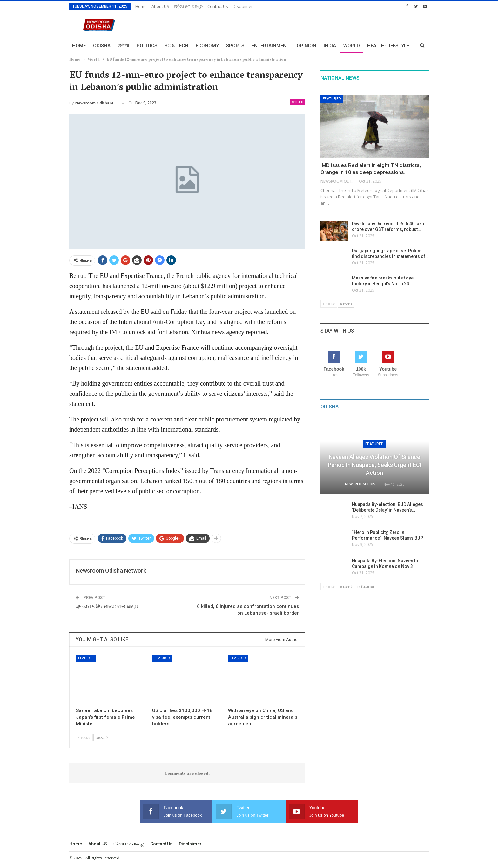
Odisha (102, 46)
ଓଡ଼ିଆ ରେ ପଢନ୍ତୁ (188, 6)
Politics (147, 46)
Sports (235, 46)
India (330, 46)
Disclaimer (243, 6)
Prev (84, 737)
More (374, 46)
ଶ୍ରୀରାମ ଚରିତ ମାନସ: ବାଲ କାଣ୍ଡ (107, 606)
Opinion (306, 46)
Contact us (218, 6)
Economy (207, 46)
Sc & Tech (176, 46)
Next (102, 737)
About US (160, 6)
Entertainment (270, 46)
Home (141, 6)
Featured (86, 658)
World (352, 46)
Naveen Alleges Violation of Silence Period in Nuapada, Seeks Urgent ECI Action (375, 465)
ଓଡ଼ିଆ (124, 46)
